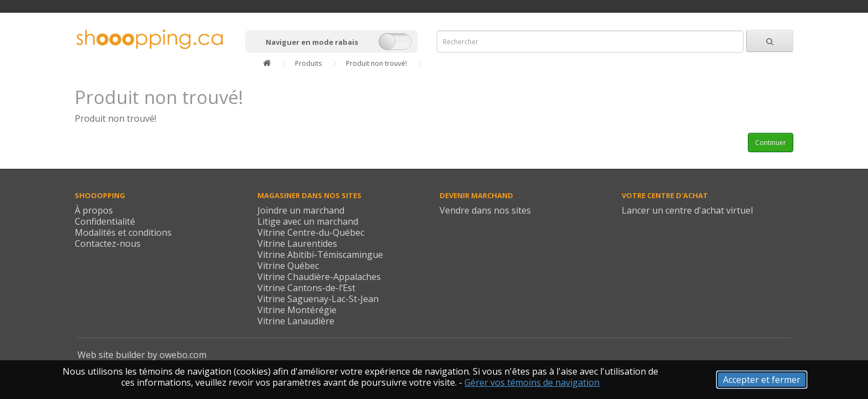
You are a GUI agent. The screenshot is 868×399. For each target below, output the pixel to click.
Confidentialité (105, 221)
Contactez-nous (108, 243)
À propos (94, 210)
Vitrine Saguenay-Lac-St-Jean (318, 299)
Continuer (771, 142)
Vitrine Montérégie (297, 310)
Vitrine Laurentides (297, 243)
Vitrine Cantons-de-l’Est (306, 288)
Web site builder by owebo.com (142, 355)
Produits (308, 63)
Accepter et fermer (762, 380)
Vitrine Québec (288, 266)
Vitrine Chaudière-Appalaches (319, 277)
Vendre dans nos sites (485, 210)
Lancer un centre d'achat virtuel (687, 210)
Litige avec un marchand (308, 221)
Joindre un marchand (301, 210)
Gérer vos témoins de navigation (532, 382)
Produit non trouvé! (376, 63)
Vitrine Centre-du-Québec (311, 232)
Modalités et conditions (123, 232)
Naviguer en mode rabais (312, 42)
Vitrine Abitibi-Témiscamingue (320, 255)
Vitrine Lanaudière (296, 321)
